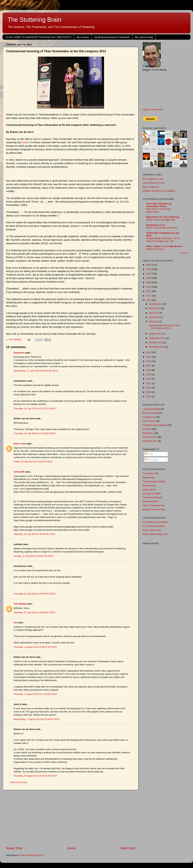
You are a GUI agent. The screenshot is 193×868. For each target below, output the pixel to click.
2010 (149, 287)
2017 (149, 366)
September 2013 (158, 338)
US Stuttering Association (155, 522)
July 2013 (154, 322)
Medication (148, 433)
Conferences (149, 417)
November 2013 (157, 347)
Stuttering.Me (149, 490)
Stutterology (149, 477)
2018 (149, 370)
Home (71, 848)
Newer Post (14, 848)
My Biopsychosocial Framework (112, 37)
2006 (149, 269)
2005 (149, 265)
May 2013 (154, 313)
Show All (184, 253)
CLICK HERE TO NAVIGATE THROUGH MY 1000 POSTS (39, 37)
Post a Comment (19, 782)
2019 (149, 374)
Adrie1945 (19, 472)
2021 (149, 383)
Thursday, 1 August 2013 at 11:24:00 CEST (35, 694)
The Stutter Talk (151, 473)
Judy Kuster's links (152, 530)
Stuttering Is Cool (156, 225)
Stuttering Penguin (155, 249)
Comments (151, 459)
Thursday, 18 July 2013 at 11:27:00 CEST (35, 408)
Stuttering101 (149, 486)
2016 (149, 361)
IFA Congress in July (153, 179)
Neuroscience (150, 437)
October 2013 (156, 342)
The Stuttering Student (154, 481)
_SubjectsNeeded (152, 409)
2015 (149, 357)
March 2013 (155, 308)
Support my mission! (153, 109)
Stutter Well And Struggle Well (161, 220)
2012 (149, 296)
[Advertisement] (70, 818)
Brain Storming (150, 413)
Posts (149, 454)
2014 (149, 352)
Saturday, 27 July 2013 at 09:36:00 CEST (34, 612)
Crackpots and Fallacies (155, 425)
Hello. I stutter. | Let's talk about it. (165, 246)
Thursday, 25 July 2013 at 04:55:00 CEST (35, 594)
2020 (149, 379)
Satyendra (19, 353)
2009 (149, 282)
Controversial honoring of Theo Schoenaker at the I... (164, 327)
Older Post (128, 848)
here (25, 142)
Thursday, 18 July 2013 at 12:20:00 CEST (35, 433)
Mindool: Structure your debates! (159, 191)
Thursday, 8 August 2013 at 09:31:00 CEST (35, 776)
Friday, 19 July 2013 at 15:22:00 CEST (33, 462)
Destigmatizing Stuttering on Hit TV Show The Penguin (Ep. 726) (163, 240)
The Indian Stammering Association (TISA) (159, 205)
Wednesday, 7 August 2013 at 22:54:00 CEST (37, 719)
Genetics (147, 429)
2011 (149, 291)
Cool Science (149, 421)
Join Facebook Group (153, 183)
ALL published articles (154, 526)
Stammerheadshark (153, 497)
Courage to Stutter (152, 494)
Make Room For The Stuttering (163, 217)
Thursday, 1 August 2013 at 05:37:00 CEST (35, 647)
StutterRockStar (151, 501)
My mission (83, 37)
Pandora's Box (150, 441)
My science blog (144, 37)
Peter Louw (20, 444)
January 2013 (156, 304)
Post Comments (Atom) (32, 855)
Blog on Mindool (151, 187)
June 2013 (154, 317)
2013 (149, 300)
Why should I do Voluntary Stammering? (159, 210)
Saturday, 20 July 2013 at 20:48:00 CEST (34, 534)
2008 (149, 278)
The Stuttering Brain (34, 20)
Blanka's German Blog (154, 509)
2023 (149, 388)
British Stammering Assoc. (156, 534)
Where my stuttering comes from (162, 228)
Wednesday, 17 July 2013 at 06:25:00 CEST (36, 371)
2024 (149, 392)
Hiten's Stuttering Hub (154, 505)
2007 (149, 274)
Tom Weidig (20, 604)
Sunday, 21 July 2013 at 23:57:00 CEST (34, 556)
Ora (16, 623)
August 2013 (156, 334)
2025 (149, 396)
